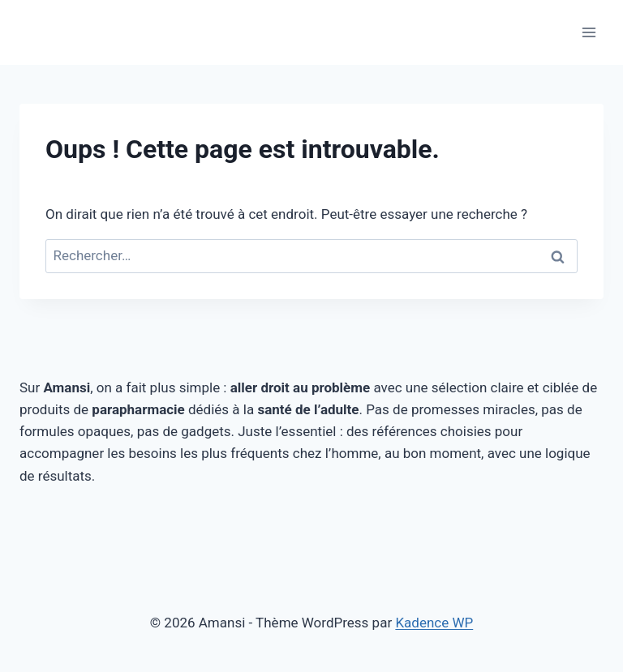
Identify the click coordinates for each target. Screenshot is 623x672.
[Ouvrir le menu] (589, 32)
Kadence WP (434, 623)
